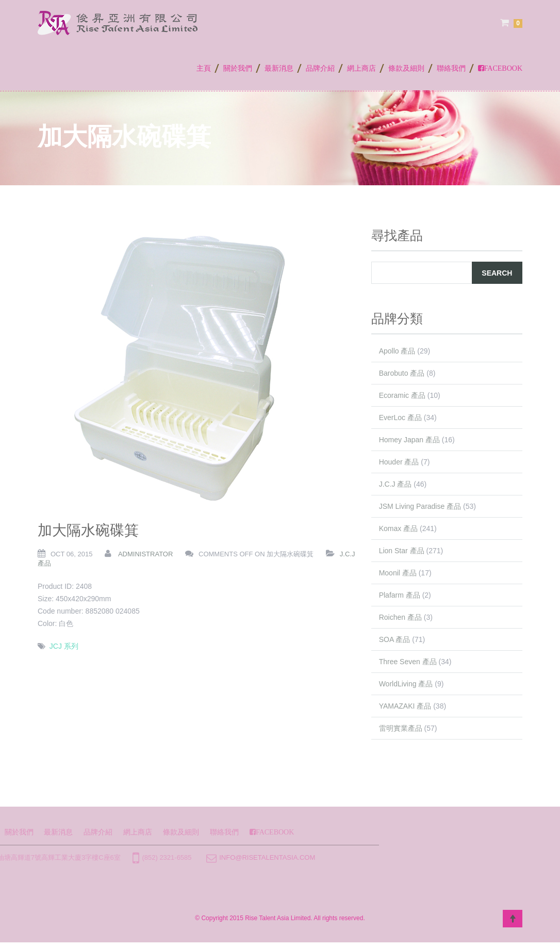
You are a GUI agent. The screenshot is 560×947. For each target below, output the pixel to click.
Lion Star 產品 (402, 551)
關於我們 (238, 68)
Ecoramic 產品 (402, 395)
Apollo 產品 (397, 351)
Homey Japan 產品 (409, 440)
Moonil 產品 (398, 573)
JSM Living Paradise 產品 (420, 506)
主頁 (204, 68)
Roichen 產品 (400, 617)
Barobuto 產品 (402, 373)
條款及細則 (406, 68)
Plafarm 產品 (400, 595)
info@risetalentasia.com (180, 857)
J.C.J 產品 (396, 484)
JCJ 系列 (64, 646)
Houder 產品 (399, 462)
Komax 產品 (398, 528)
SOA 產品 (395, 639)
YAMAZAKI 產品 (405, 706)
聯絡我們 (451, 68)
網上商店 (361, 68)
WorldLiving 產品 (406, 684)
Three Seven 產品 (408, 662)
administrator (145, 554)
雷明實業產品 (401, 728)
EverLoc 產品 (400, 418)
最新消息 (279, 68)
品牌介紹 (320, 68)
